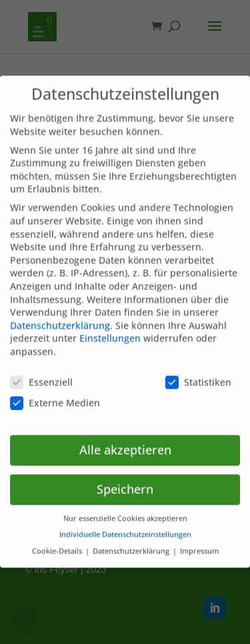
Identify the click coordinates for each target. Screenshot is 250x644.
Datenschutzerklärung (60, 316)
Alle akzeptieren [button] (125, 440)
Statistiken (198, 372)
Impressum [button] (199, 541)
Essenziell (41, 372)
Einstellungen (110, 328)
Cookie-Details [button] (58, 541)
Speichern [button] (125, 479)
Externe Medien (55, 393)
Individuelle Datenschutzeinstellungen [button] (125, 525)
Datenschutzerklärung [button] (132, 541)
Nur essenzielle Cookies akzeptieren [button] (125, 509)
